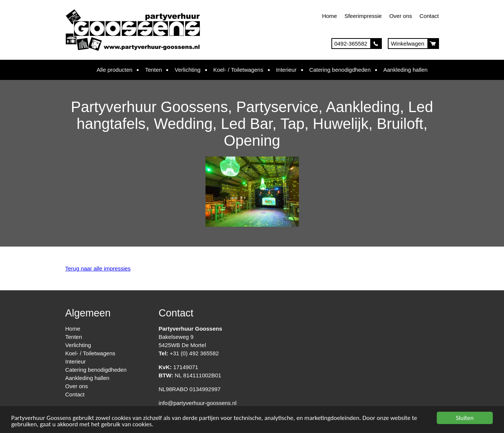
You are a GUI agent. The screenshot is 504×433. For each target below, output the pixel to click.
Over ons (401, 16)
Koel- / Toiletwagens (238, 70)
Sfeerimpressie (363, 16)
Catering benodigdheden (340, 70)
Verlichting (187, 70)
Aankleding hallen (405, 70)
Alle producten (115, 70)
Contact (429, 16)
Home (330, 16)
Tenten (153, 70)
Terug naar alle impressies (98, 268)
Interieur (286, 70)
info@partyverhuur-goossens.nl (198, 403)
